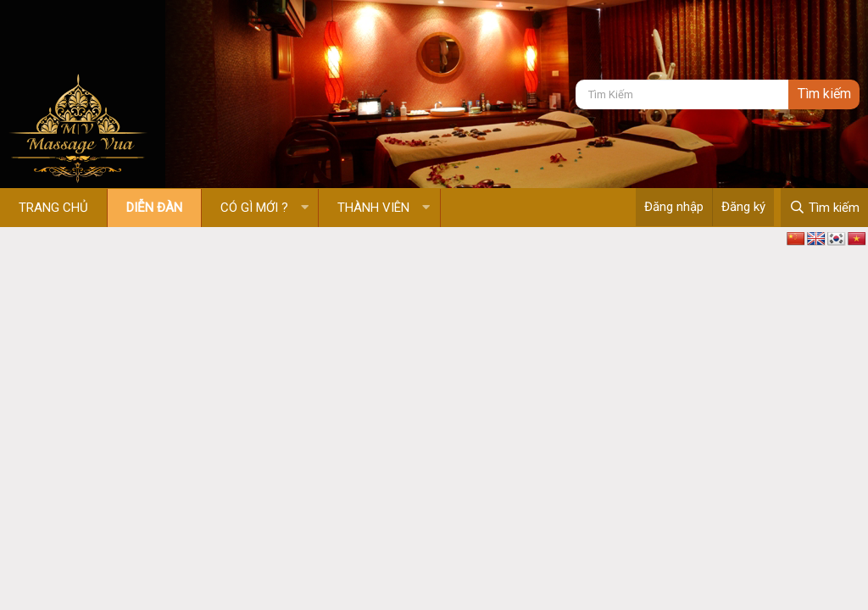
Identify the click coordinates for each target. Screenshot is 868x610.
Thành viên (373, 208)
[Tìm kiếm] (682, 94)
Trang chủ (53, 208)
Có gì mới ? (254, 208)
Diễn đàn (154, 208)
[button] (305, 208)
